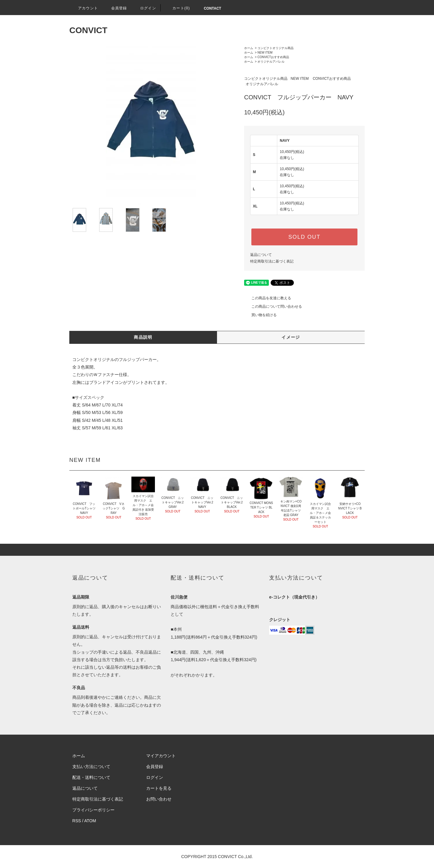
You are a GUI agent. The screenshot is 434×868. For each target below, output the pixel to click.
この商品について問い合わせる (273, 306)
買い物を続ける (260, 315)
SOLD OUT (304, 237)
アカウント (84, 8)
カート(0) (178, 8)
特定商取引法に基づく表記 (272, 261)
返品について (261, 255)
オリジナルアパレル (271, 62)
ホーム (249, 48)
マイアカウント (161, 756)
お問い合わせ (159, 799)
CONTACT (212, 8)
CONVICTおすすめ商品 (273, 57)
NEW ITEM (265, 53)
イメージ (291, 337)
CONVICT (88, 30)
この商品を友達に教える (268, 298)
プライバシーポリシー (93, 810)
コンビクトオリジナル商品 (275, 48)
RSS (77, 821)
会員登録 (116, 8)
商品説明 (143, 337)
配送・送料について (91, 777)
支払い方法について (91, 767)
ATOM (90, 821)
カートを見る (159, 788)
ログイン (145, 8)
